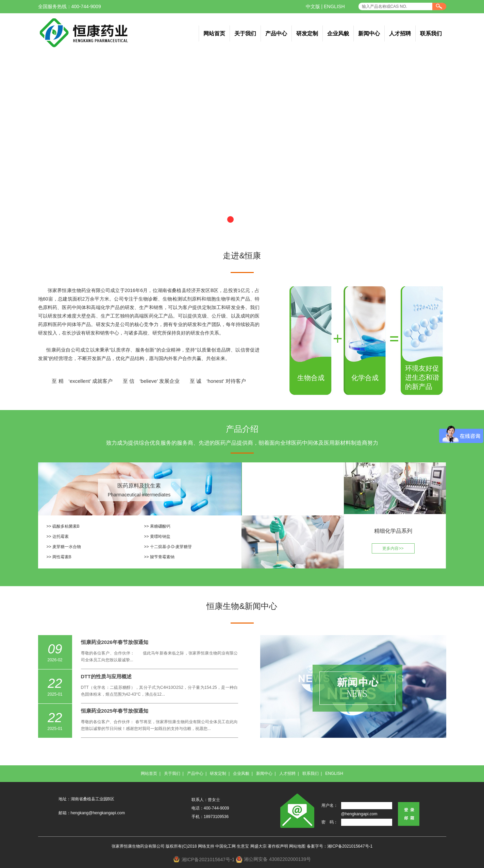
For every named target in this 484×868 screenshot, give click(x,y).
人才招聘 (400, 33)
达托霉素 (61, 537)
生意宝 (243, 846)
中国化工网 (226, 846)
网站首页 (214, 33)
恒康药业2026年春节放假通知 (115, 642)
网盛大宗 (258, 846)
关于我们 (245, 33)
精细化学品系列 (393, 531)
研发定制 (307, 33)
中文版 (313, 6)
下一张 (467, 147)
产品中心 (276, 33)
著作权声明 (278, 846)
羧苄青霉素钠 (162, 557)
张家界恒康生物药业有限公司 (79, 290)
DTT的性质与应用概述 (106, 676)
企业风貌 (338, 33)
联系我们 (431, 33)
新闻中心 (369, 33)
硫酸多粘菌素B (66, 526)
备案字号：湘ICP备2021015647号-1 (340, 846)
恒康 (51, 350)
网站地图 (297, 846)
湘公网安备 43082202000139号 (277, 859)
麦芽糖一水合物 (67, 547)
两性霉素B (62, 557)
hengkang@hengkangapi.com (98, 813)
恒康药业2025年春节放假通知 (115, 711)
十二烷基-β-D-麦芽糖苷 (171, 547)
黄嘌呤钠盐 (160, 537)
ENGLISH (334, 6)
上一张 (17, 147)
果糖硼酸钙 (160, 526)
